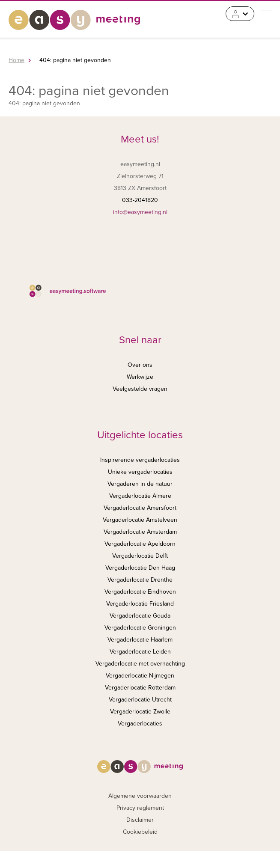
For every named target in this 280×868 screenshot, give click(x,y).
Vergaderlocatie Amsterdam (140, 532)
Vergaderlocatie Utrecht (140, 700)
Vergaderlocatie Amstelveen (140, 520)
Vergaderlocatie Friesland (140, 604)
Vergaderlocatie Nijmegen (140, 676)
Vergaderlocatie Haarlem (140, 640)
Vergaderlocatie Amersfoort (140, 508)
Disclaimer (140, 820)
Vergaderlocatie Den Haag (140, 568)
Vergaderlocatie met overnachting (140, 664)
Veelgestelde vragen (140, 389)
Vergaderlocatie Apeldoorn (140, 544)
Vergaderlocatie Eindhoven (140, 592)
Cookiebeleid (140, 832)
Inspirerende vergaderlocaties (140, 460)
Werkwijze (140, 377)
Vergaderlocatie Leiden (140, 652)
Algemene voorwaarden (140, 796)
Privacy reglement (140, 808)
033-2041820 (140, 200)
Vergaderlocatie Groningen (140, 628)
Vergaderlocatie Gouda (140, 616)
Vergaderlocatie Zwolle (140, 712)
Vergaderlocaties (140, 724)
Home (16, 60)
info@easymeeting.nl (140, 212)
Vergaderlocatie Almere (140, 496)
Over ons (140, 365)
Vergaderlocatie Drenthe (140, 580)
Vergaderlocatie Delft (140, 556)
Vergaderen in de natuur (140, 484)
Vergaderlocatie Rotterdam (140, 688)
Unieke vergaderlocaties (140, 472)
